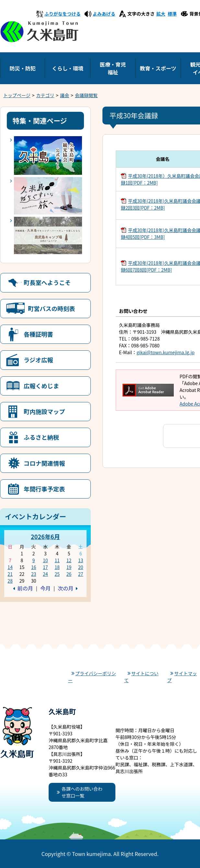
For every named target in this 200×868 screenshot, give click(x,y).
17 (45, 567)
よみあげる (104, 14)
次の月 (65, 588)
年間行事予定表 (44, 489)
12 (69, 560)
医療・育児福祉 (113, 68)
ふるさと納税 (41, 437)
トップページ (17, 95)
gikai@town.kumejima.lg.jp (165, 352)
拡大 (161, 14)
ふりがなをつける (63, 14)
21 (10, 574)
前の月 (25, 588)
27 (81, 574)
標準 (172, 14)
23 (34, 574)
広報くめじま (41, 386)
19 (69, 567)
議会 (65, 95)
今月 (45, 588)
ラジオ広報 (38, 360)
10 (45, 560)
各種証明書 (38, 334)
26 (69, 574)
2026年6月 (45, 537)
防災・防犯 (22, 68)
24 (45, 574)
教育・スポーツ (158, 68)
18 (57, 567)
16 (34, 567)
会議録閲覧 (86, 95)
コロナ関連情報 (44, 463)
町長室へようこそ (47, 282)
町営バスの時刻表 (52, 308)
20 (81, 567)
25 (57, 574)
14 (10, 567)
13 (81, 560)
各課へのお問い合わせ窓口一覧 (82, 792)
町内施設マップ (44, 411)
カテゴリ (45, 95)
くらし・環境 (68, 68)
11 (57, 560)
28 (10, 581)
